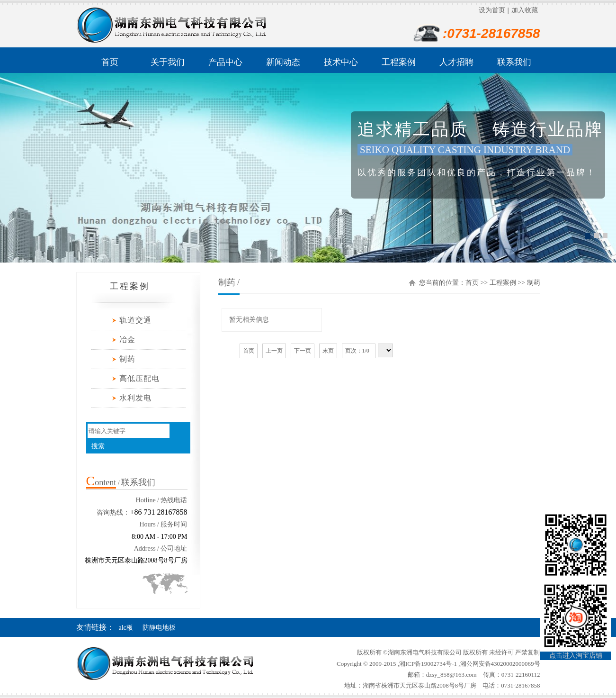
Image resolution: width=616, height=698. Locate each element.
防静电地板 (159, 628)
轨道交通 (135, 320)
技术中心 (341, 62)
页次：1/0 (359, 351)
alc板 (126, 628)
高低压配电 (139, 378)
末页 (328, 351)
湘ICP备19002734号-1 (428, 664)
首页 (110, 62)
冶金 (127, 340)
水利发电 (135, 398)
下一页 (303, 351)
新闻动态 (283, 62)
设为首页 (492, 10)
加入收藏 (525, 10)
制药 (127, 359)
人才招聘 (456, 62)
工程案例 (399, 62)
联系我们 (514, 62)
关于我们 (168, 62)
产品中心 (225, 62)
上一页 (274, 351)
